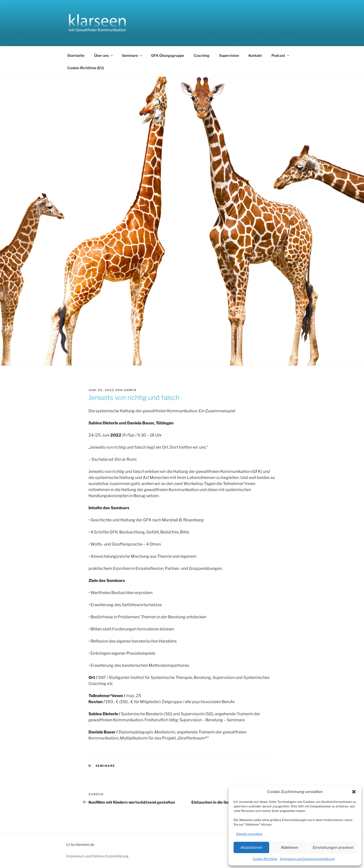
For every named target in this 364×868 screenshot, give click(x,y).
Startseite (76, 55)
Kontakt (255, 55)
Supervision (229, 55)
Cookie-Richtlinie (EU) (86, 68)
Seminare (132, 55)
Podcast (281, 55)
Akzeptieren (251, 848)
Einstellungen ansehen (333, 848)
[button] (354, 792)
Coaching (202, 55)
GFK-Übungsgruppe (168, 55)
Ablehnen (290, 848)
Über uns (104, 55)
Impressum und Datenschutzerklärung (307, 859)
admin (130, 390)
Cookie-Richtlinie (265, 859)
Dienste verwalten (249, 834)
